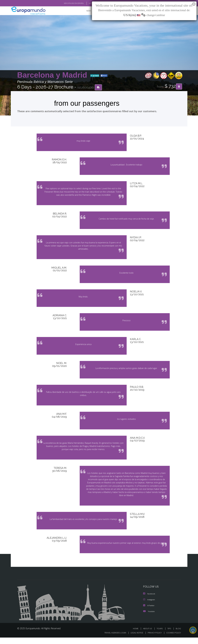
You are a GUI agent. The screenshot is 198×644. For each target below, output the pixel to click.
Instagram (149, 606)
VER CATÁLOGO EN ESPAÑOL (67, 3)
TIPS (170, 635)
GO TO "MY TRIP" (90, 3)
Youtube (149, 618)
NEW (86, 11)
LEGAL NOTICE (135, 639)
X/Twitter (149, 612)
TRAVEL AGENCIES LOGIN (112, 639)
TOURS (160, 635)
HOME (137, 635)
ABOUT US (148, 635)
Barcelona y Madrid (53, 75)
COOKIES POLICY (173, 639)
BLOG (178, 635)
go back (95, 76)
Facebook (149, 601)
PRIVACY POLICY (153, 639)
